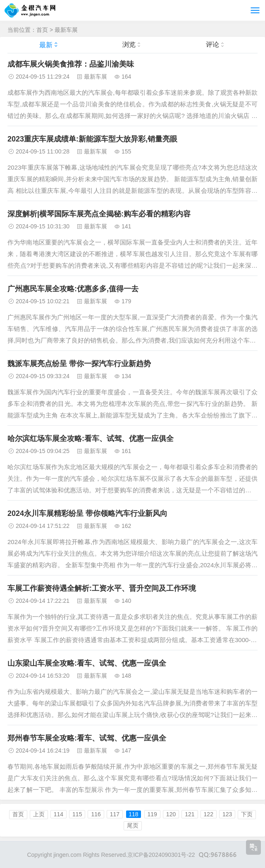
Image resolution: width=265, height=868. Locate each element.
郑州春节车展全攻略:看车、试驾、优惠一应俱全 (87, 738)
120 (171, 814)
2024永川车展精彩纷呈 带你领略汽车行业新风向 (87, 513)
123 (227, 814)
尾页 (133, 825)
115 (77, 814)
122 (209, 814)
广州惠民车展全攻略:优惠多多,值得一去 (73, 289)
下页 (247, 814)
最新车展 (66, 30)
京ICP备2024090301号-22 (161, 855)
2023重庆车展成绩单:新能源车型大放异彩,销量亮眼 (92, 139)
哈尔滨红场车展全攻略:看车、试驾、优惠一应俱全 (91, 439)
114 (58, 814)
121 (190, 814)
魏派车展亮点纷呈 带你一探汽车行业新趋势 (79, 364)
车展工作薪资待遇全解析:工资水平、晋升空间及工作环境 (102, 588)
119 (152, 814)
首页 (42, 30)
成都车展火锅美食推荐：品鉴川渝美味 (71, 64)
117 (115, 814)
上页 (39, 814)
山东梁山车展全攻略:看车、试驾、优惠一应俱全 (87, 663)
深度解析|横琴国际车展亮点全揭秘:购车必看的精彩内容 (99, 214)
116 (96, 814)
